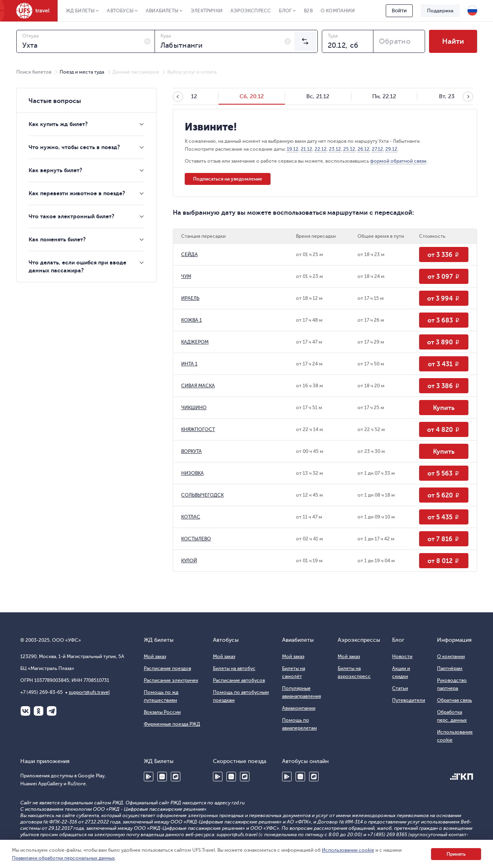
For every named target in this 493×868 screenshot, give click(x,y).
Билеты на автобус (234, 668)
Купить (444, 408)
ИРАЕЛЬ (190, 298)
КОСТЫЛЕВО (196, 539)
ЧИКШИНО (194, 408)
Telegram (52, 711)
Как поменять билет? (57, 239)
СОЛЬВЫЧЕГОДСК (202, 495)
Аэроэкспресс (251, 11)
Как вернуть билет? (55, 170)
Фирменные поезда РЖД (172, 724)
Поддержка (440, 11)
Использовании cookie (348, 850)
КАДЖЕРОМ (195, 342)
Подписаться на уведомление (228, 179)
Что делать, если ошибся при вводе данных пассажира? (77, 266)
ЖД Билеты (80, 11)
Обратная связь (454, 700)
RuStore (176, 777)
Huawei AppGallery (162, 777)
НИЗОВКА (192, 473)
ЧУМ (186, 276)
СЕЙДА (189, 254)
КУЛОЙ (189, 561)
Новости (402, 656)
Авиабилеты (162, 11)
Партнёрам (450, 668)
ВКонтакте (25, 711)
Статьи (400, 688)
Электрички (207, 11)
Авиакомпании (299, 708)
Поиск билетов (34, 72)
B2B (308, 11)
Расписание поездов (167, 668)
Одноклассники (39, 711)
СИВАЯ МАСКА (198, 386)
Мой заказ (155, 656)
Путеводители (409, 700)
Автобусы (120, 11)
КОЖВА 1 (191, 320)
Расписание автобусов (239, 680)
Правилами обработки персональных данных (63, 858)
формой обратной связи (398, 161)
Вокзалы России (162, 712)
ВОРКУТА (191, 451)
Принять (456, 854)
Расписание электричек (171, 680)
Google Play (149, 777)
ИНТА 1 (189, 364)
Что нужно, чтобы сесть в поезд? (74, 147)
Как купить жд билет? (58, 124)
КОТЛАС (191, 517)
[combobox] (86, 41)
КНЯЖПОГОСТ (198, 429)
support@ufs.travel (89, 692)
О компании (338, 11)
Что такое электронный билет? (72, 216)
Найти (453, 41)
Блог (285, 11)
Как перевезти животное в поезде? (77, 193)
